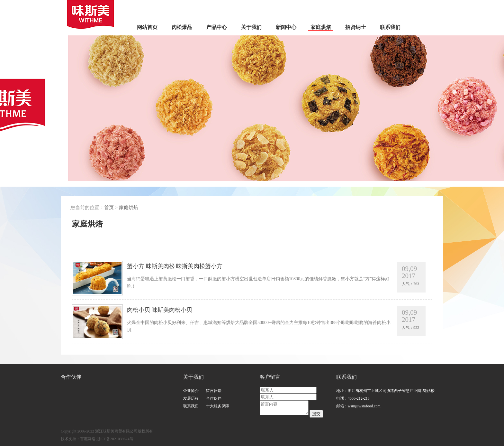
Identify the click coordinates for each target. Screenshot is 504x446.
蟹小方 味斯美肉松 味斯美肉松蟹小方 (259, 276)
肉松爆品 (182, 27)
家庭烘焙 (321, 27)
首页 (109, 208)
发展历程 (191, 398)
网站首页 (147, 27)
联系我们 (390, 27)
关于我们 (251, 27)
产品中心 (217, 27)
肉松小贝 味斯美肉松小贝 (259, 320)
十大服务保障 (218, 406)
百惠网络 (88, 439)
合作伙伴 (214, 398)
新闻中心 (286, 27)
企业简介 (191, 391)
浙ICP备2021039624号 (115, 439)
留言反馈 (214, 391)
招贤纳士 (355, 27)
